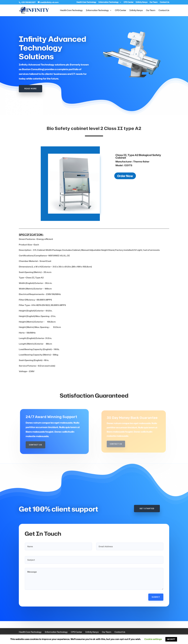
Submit (156, 584)
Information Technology (108, 2)
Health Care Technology (86, 2)
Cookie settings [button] (153, 639)
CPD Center (129, 2)
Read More (31, 87)
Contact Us (164, 2)
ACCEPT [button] (171, 639)
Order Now (125, 176)
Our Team (154, 2)
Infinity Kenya (142, 2)
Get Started (147, 495)
